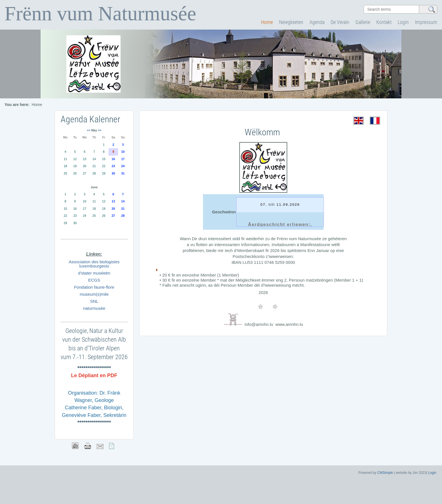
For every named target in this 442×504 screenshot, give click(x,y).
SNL (94, 301)
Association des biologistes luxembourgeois (94, 264)
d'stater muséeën (94, 273)
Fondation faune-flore (94, 287)
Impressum (426, 22)
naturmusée (94, 308)
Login (403, 22)
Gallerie (363, 22)
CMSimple (385, 473)
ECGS (94, 280)
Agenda (317, 22)
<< (89, 130)
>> (100, 130)
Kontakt (384, 22)
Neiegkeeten (291, 22)
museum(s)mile (94, 294)
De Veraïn (340, 22)
